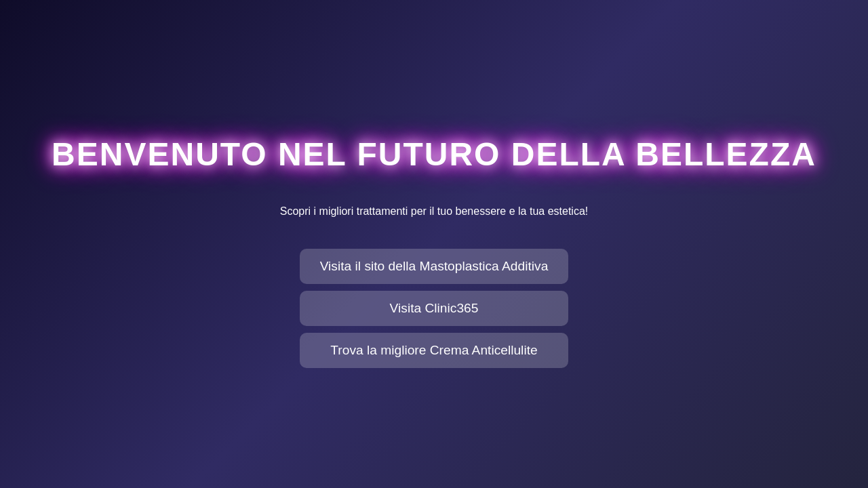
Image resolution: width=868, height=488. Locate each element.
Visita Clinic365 (434, 308)
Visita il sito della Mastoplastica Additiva (434, 266)
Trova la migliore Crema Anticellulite (434, 350)
